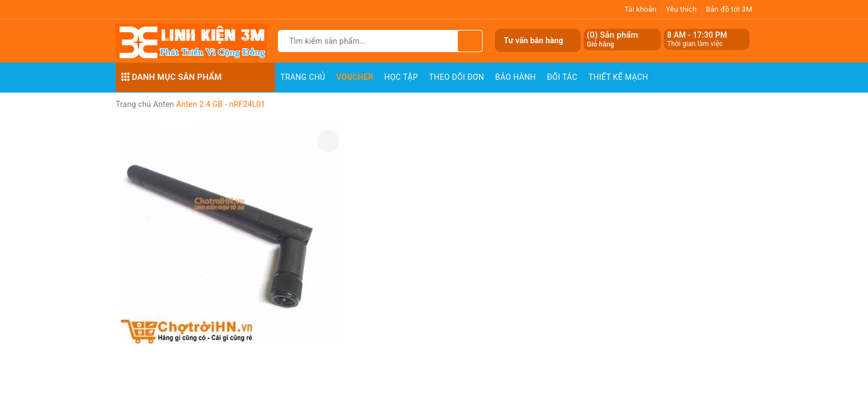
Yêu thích (681, 9)
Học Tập (401, 77)
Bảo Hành (516, 77)
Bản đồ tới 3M (729, 9)
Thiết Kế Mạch (618, 77)
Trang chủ (303, 77)
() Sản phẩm (613, 40)
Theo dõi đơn (457, 77)
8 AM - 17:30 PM (697, 35)
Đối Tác (562, 77)
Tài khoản (640, 9)
